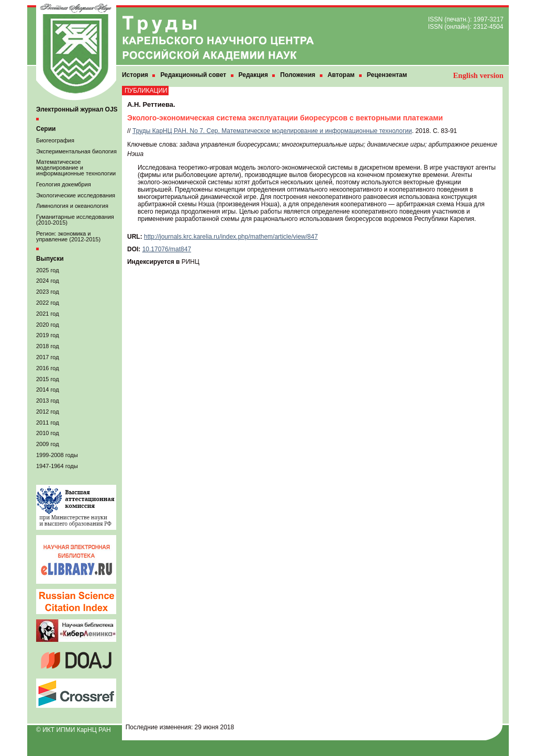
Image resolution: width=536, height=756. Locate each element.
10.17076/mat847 (167, 249)
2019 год (48, 335)
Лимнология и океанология (72, 206)
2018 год (48, 346)
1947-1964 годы (57, 466)
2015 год (48, 379)
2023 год (48, 292)
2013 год (48, 401)
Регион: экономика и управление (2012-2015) (68, 236)
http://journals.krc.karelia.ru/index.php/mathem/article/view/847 (231, 237)
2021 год (48, 314)
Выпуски (50, 259)
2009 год (48, 444)
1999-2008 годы (57, 455)
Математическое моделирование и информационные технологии (76, 168)
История (135, 75)
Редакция (253, 75)
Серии (46, 129)
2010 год (48, 433)
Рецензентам (387, 75)
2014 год (48, 390)
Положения (298, 75)
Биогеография (55, 140)
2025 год (48, 270)
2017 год (48, 357)
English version (478, 75)
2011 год (48, 423)
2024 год (48, 281)
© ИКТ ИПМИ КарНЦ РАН (74, 730)
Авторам (341, 75)
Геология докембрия (64, 184)
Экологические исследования (76, 195)
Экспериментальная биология (76, 151)
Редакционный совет (193, 75)
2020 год (48, 325)
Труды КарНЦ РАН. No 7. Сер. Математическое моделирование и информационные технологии (272, 131)
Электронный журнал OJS (77, 109)
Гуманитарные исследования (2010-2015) (75, 220)
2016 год (48, 368)
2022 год (48, 303)
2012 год (48, 412)
